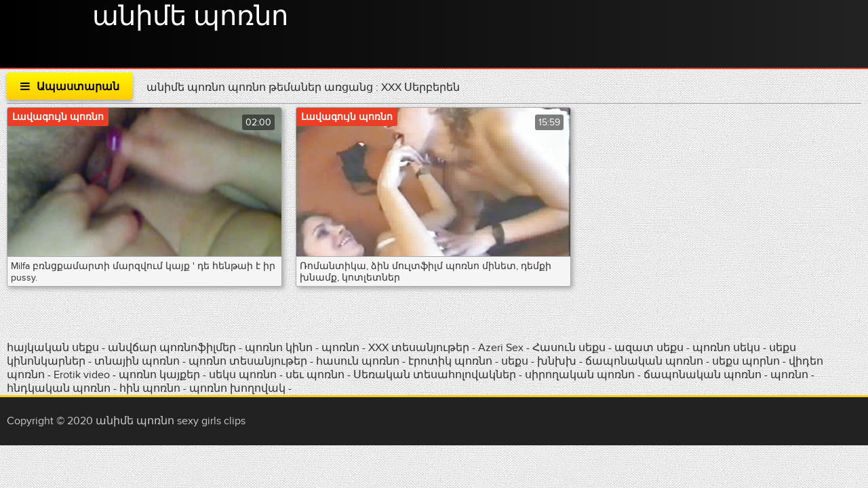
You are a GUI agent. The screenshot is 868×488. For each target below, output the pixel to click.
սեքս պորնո (747, 361)
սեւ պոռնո (315, 375)
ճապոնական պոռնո (644, 361)
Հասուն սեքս (570, 348)
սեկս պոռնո (244, 375)
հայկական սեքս (54, 348)
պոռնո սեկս (728, 348)
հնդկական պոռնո (59, 388)
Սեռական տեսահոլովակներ (436, 375)
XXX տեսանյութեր (420, 348)
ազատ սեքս (649, 348)
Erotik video (83, 375)
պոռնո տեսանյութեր (249, 361)
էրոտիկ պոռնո (452, 361)
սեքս (516, 361)
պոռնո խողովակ (237, 388)
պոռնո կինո (280, 348)
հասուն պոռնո (358, 361)
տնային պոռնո (137, 361)
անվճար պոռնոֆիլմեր (172, 348)
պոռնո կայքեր (161, 375)
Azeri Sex (502, 348)
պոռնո (340, 348)
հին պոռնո (150, 388)
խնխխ (558, 361)
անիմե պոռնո (190, 17)
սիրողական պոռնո (580, 375)
